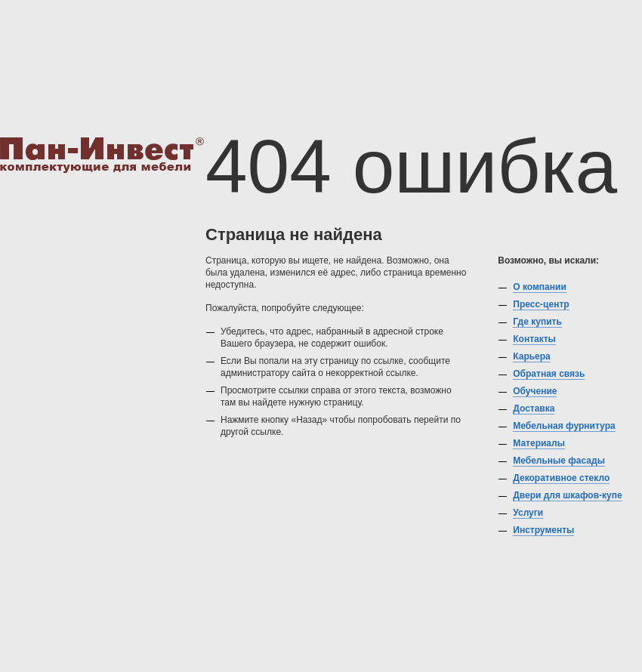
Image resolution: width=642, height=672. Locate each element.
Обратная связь (549, 374)
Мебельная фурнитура (564, 426)
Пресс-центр (541, 304)
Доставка (534, 408)
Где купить (537, 322)
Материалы (539, 443)
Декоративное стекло (561, 478)
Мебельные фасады (559, 461)
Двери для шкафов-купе (567, 495)
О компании (540, 287)
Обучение (535, 391)
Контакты (534, 339)
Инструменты (543, 530)
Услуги (528, 513)
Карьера (532, 356)
